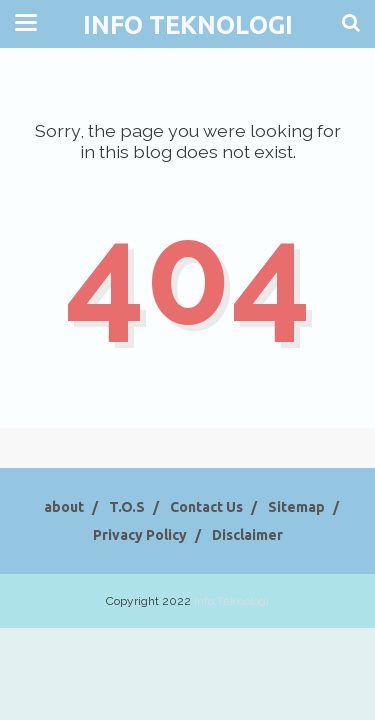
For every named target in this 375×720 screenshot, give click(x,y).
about (64, 507)
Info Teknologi (188, 25)
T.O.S (127, 507)
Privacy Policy (140, 535)
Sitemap (296, 507)
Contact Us (206, 507)
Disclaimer (247, 535)
